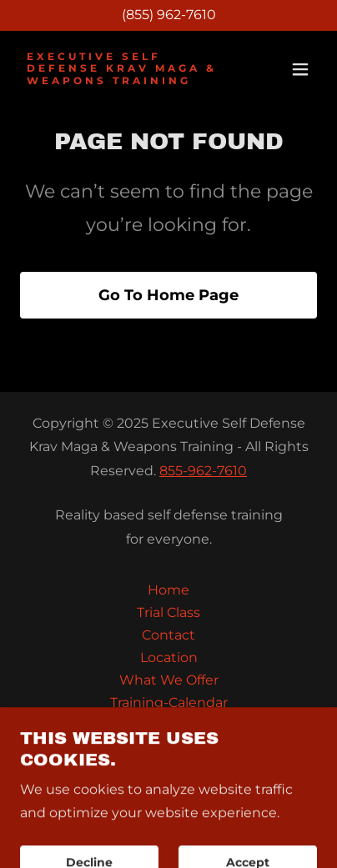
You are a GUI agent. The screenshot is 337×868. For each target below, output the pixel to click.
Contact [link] (168, 635)
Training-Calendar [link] (169, 702)
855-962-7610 (203, 471)
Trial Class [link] (168, 612)
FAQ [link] (169, 748)
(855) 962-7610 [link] (169, 15)
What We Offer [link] (169, 680)
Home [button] (168, 590)
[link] (124, 80)
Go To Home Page (168, 295)
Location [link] (169, 657)
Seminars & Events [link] (168, 725)
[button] (300, 69)
